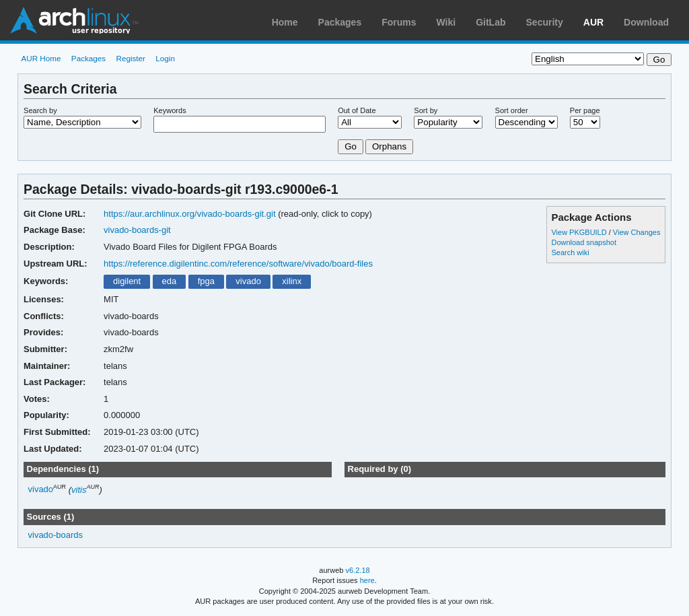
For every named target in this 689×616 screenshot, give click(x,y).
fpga (206, 281)
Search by (40, 110)
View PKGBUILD (580, 232)
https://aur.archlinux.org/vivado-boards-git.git (190, 214)
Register (131, 58)
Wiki (446, 22)
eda (170, 281)
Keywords (170, 110)
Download (646, 22)
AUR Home (41, 58)
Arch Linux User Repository (74, 20)
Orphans (389, 146)
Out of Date (357, 110)
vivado (248, 281)
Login (165, 58)
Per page (585, 110)
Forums (399, 22)
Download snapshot (583, 242)
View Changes (637, 232)
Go (351, 146)
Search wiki (570, 252)
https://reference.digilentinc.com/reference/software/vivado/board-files (238, 264)
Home (285, 22)
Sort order (512, 110)
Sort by (426, 110)
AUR (593, 22)
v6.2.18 (358, 570)
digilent (127, 281)
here (367, 580)
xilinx (292, 281)
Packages (340, 22)
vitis (79, 490)
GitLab (491, 22)
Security (545, 22)
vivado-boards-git (137, 230)
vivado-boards (56, 535)
